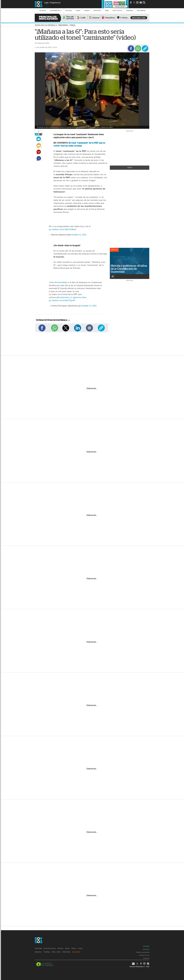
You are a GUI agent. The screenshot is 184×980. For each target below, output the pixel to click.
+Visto (130, 168)
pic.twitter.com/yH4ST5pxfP (62, 300)
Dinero (87, 10)
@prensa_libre (80, 297)
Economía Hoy (56, 10)
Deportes (97, 10)
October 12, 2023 (79, 235)
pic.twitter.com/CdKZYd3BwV (63, 229)
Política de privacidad (143, 952)
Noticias (69, 10)
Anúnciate (146, 946)
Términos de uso (144, 955)
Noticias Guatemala (46, 25)
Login (46, 3)
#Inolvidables (61, 282)
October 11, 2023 (89, 306)
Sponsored (76, 952)
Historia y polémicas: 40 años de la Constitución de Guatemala (129, 269)
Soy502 (43, 10)
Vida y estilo (117, 10)
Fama (107, 10)
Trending (130, 10)
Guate (78, 10)
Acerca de (146, 949)
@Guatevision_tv (64, 297)
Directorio (146, 958)
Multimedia (66, 952)
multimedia (141, 10)
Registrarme (55, 3)
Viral (73, 25)
